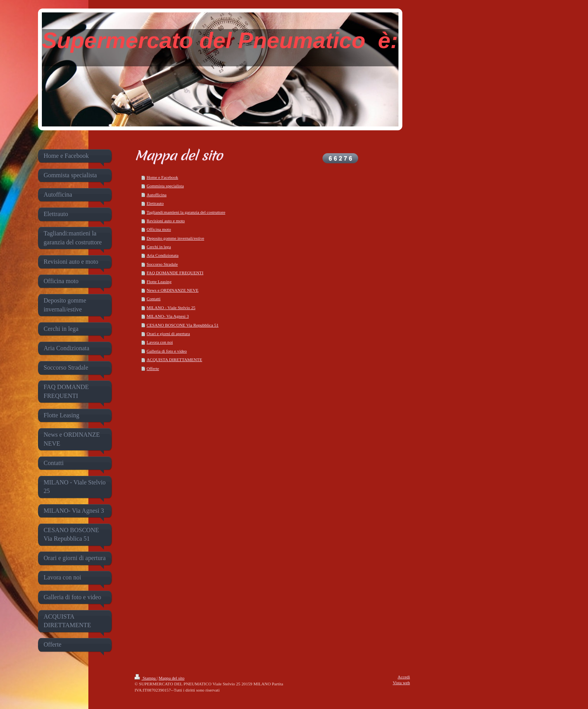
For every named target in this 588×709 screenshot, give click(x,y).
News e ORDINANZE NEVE (172, 290)
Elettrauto (155, 203)
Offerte (153, 368)
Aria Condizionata (162, 255)
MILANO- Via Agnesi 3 (168, 316)
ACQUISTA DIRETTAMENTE (174, 360)
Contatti (153, 299)
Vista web (401, 683)
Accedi (404, 677)
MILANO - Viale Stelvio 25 (171, 308)
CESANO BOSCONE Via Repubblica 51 (183, 325)
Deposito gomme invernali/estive (175, 238)
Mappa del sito (172, 678)
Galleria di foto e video (167, 351)
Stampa (146, 678)
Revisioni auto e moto (166, 221)
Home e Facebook (162, 177)
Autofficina (156, 195)
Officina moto (159, 229)
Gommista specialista (165, 186)
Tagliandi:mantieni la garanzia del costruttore (186, 212)
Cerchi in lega (159, 247)
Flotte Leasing (159, 282)
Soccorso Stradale (162, 264)
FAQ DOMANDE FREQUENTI (175, 273)
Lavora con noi (160, 342)
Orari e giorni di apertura (168, 334)
